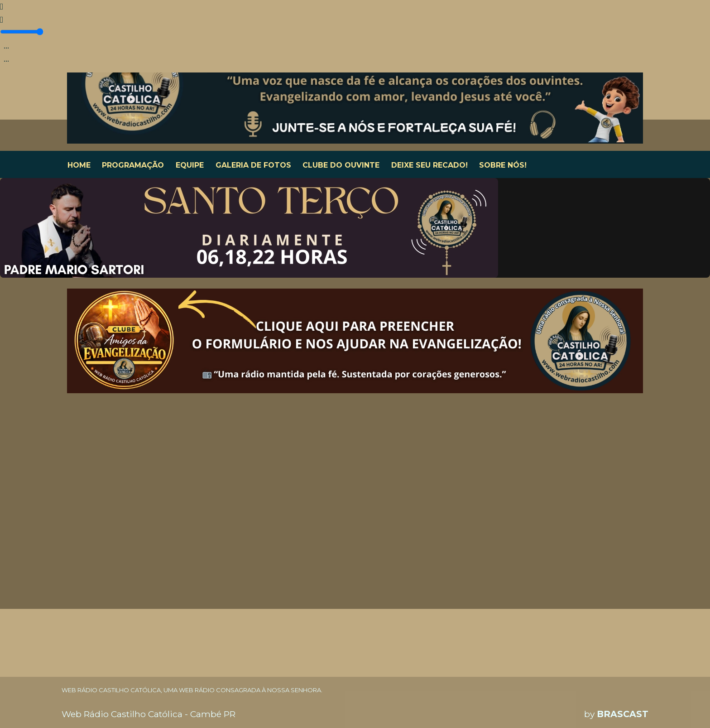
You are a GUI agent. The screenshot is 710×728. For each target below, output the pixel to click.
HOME (79, 165)
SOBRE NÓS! (503, 165)
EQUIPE (190, 165)
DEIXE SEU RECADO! (429, 165)
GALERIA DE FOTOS (253, 165)
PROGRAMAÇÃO (133, 165)
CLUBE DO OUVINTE (341, 165)
